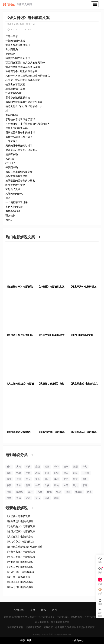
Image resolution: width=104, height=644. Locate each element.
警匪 (28, 485)
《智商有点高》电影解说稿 (20, 552)
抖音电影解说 (91, 617)
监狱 (19, 498)
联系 (44, 610)
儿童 (40, 492)
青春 (19, 485)
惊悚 (19, 473)
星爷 (75, 479)
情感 (9, 492)
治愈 (75, 473)
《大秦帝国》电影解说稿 (19, 562)
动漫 (28, 498)
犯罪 (47, 473)
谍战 (56, 479)
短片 (30, 492)
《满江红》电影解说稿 (18, 577)
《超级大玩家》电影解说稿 (20, 531)
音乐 (38, 498)
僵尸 (85, 479)
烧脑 (56, 485)
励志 (66, 473)
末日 (66, 485)
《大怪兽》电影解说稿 (18, 516)
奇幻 (85, 467)
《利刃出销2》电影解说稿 (20, 572)
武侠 (28, 467)
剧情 (56, 473)
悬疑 (38, 467)
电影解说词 (63, 617)
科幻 (9, 467)
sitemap (67, 610)
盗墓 (38, 479)
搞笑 (68, 492)
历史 (89, 492)
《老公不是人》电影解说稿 (20, 526)
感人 (28, 479)
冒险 (9, 473)
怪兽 (59, 492)
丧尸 (47, 479)
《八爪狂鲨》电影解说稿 (19, 537)
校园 (9, 485)
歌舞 (56, 498)
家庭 (85, 485)
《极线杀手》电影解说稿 (19, 582)
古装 (9, 479)
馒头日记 (30, 24)
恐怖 (38, 473)
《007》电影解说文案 (81, 335)
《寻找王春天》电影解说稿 (20, 557)
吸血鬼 (79, 492)
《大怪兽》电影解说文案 (51, 287)
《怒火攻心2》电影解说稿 (20, 542)
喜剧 (75, 467)
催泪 (19, 479)
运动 (47, 498)
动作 (56, 467)
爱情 (28, 473)
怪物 (9, 498)
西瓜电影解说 (42, 622)
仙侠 (47, 485)
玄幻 (66, 479)
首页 (33, 610)
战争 (66, 467)
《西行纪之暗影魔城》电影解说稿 (24, 547)
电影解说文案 (48, 617)
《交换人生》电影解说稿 (19, 567)
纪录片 (20, 492)
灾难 (19, 467)
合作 (54, 610)
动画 (47, 467)
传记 (49, 492)
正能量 (86, 473)
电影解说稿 (76, 617)
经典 (75, 485)
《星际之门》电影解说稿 (19, 587)
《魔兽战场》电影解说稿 (19, 521)
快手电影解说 (58, 622)
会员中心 (78, 640)
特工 (38, 485)
